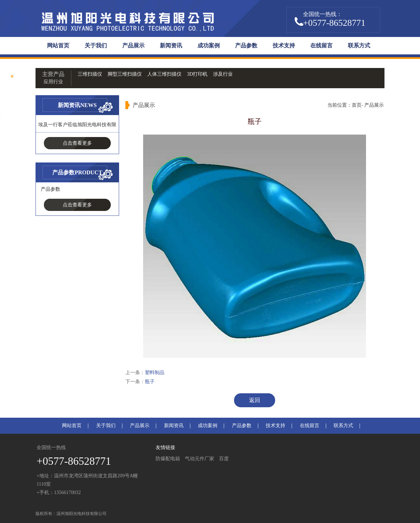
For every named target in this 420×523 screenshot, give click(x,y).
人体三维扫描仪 (164, 74)
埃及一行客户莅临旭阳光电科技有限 (77, 125)
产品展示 (133, 46)
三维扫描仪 (90, 74)
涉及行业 (223, 74)
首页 (357, 105)
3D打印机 (197, 74)
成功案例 (209, 46)
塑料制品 (155, 373)
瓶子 (150, 382)
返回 (255, 400)
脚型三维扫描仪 (125, 74)
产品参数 (246, 46)
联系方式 (359, 46)
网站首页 (58, 46)
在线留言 (321, 46)
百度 (224, 459)
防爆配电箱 (168, 459)
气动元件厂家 (200, 459)
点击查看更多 (77, 143)
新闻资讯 (171, 46)
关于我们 (96, 46)
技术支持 (284, 46)
